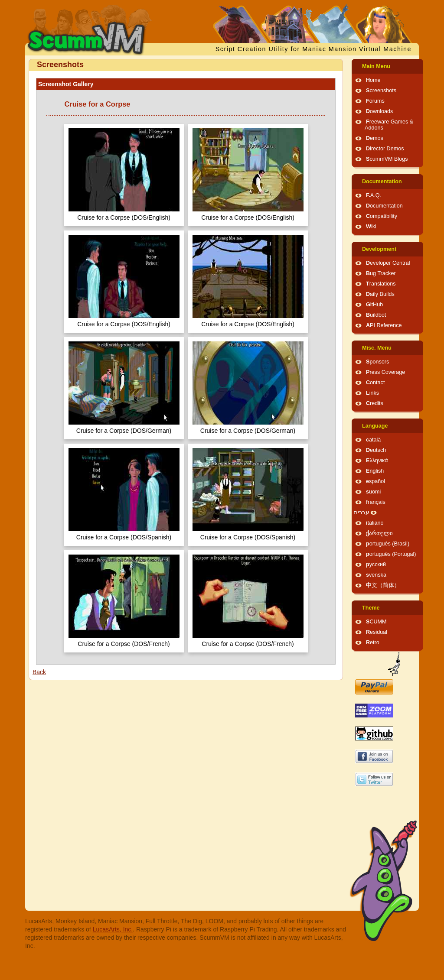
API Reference (384, 325)
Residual (377, 632)
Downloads (379, 111)
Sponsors (377, 362)
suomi (373, 492)
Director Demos (385, 149)
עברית (361, 513)
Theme (371, 608)
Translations (381, 284)
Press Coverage (385, 372)
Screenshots (381, 91)
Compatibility (382, 216)
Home (373, 80)
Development (379, 249)
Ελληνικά (377, 461)
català (373, 440)
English (375, 471)
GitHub (374, 305)
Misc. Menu (377, 348)
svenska (376, 575)
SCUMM (376, 622)
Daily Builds (380, 294)
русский (376, 565)
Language (375, 426)
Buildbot (376, 315)
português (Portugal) (391, 554)
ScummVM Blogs (387, 159)
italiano (375, 523)
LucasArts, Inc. (113, 929)
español (375, 481)
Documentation (382, 182)
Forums (375, 101)
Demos (375, 138)
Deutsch (376, 450)
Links (372, 393)
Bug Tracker (381, 273)
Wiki (371, 227)
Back (39, 672)
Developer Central (388, 263)
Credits (375, 403)
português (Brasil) (388, 544)
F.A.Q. (374, 195)
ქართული (379, 533)
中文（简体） (383, 585)
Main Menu (376, 66)
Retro (373, 643)
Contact (375, 383)
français (376, 502)
